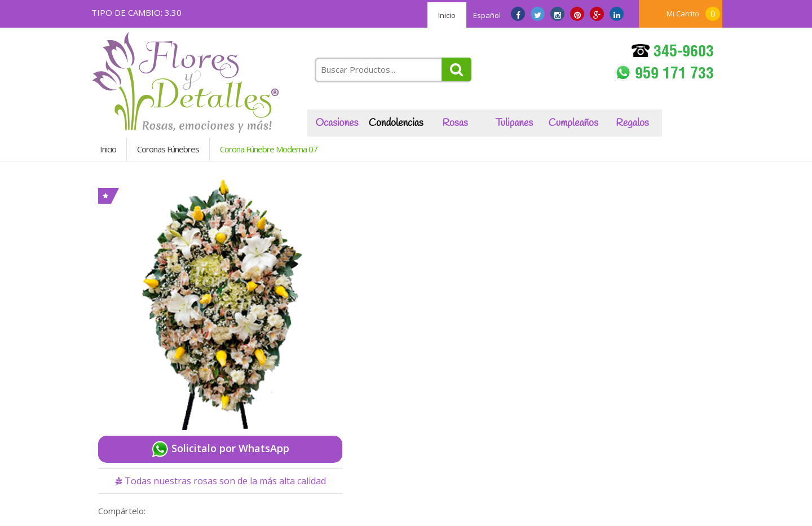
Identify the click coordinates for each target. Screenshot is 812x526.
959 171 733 (665, 74)
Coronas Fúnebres (168, 149)
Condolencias (396, 123)
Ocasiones (337, 123)
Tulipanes (514, 123)
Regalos (632, 123)
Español (487, 15)
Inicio (447, 15)
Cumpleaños (573, 123)
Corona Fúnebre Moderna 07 (269, 149)
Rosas (455, 123)
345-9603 (673, 53)
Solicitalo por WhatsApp (220, 449)
